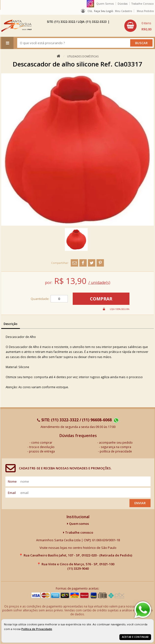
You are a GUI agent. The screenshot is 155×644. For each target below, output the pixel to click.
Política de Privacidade (37, 629)
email (12, 493)
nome (12, 481)
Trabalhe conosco (78, 532)
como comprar (42, 442)
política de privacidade (116, 451)
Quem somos (78, 524)
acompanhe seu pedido (116, 442)
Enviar (140, 503)
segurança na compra (116, 447)
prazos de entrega (42, 451)
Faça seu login (104, 11)
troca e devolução (42, 447)
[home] (16, 26)
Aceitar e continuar (135, 637)
